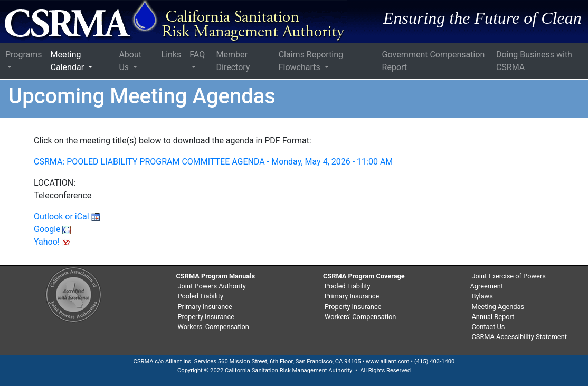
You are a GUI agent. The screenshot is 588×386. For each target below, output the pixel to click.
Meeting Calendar (68, 61)
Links (172, 55)
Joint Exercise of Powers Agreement (508, 281)
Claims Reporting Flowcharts (311, 61)
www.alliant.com (388, 361)
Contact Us (489, 327)
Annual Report (493, 317)
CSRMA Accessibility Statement (519, 337)
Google (52, 229)
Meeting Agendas (498, 307)
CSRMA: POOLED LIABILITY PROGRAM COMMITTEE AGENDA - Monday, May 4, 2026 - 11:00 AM (213, 162)
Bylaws (482, 296)
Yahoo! (52, 242)
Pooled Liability (201, 296)
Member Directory (233, 61)
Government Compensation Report (434, 61)
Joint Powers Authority (212, 286)
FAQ (197, 55)
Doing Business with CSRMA (534, 61)
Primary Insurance (205, 307)
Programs (24, 55)
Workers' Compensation (214, 327)
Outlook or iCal (67, 216)
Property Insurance (206, 317)
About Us (130, 61)
